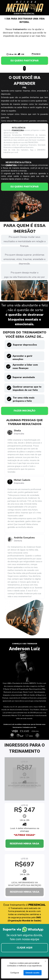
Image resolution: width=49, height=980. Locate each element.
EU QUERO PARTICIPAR (25, 61)
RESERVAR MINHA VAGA (24, 844)
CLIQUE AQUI (24, 948)
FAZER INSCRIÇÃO (25, 411)
